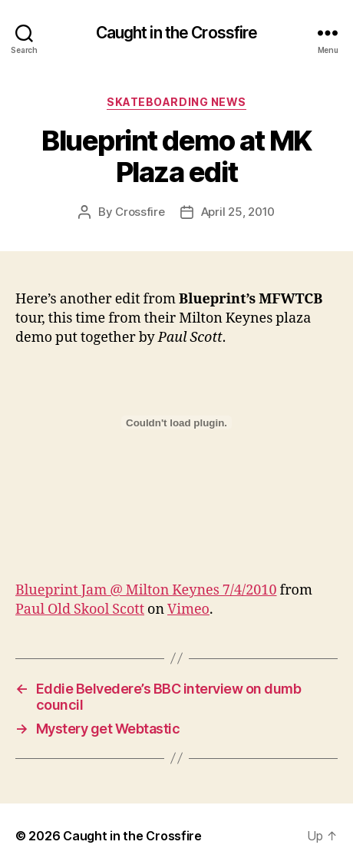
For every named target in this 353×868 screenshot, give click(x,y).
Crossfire (140, 212)
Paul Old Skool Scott (80, 610)
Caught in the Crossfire (177, 33)
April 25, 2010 (238, 212)
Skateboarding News (176, 102)
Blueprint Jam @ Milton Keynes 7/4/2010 (146, 590)
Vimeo (188, 610)
